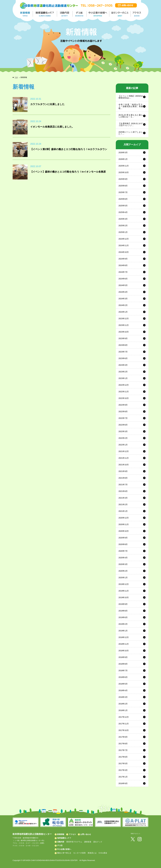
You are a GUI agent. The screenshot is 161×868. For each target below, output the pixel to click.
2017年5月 (123, 763)
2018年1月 (123, 710)
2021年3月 (123, 498)
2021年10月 (124, 465)
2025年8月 (123, 186)
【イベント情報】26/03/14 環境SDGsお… (131, 97)
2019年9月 (123, 604)
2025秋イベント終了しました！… (131, 133)
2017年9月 (123, 737)
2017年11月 (124, 724)
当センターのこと (64, 853)
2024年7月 (123, 272)
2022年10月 (124, 398)
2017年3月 (123, 770)
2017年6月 (123, 757)
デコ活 (80, 14)
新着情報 (61, 834)
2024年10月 (124, 252)
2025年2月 (123, 226)
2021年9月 (123, 471)
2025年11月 (124, 166)
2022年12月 (124, 385)
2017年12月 (124, 717)
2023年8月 (123, 345)
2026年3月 (123, 152)
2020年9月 (123, 538)
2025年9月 (123, 179)
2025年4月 (123, 212)
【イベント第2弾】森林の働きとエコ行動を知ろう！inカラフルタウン (69, 149)
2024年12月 (124, 239)
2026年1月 (123, 159)
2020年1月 (123, 578)
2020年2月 (123, 571)
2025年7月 (123, 192)
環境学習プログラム (74, 842)
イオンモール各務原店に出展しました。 (52, 127)
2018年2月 (123, 704)
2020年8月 (123, 544)
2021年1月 (123, 511)
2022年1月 (123, 445)
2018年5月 (123, 684)
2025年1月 (123, 232)
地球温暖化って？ (64, 838)
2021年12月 (124, 451)
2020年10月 (124, 531)
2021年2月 (123, 504)
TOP (16, 78)
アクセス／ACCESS (137, 14)
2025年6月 (123, 199)
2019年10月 (124, 597)
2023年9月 (123, 338)
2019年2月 (123, 624)
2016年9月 (123, 783)
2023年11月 (124, 325)
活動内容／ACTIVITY (65, 14)
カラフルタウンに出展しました (47, 104)
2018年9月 (123, 657)
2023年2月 (123, 372)
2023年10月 (124, 332)
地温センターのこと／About (120, 14)
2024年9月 (123, 259)
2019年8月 (123, 611)
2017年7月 (123, 750)
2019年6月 (123, 617)
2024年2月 (123, 305)
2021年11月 (124, 458)
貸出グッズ (98, 842)
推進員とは (92, 853)
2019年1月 (123, 631)
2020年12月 (124, 518)
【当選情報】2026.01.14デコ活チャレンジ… (131, 124)
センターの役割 (79, 853)
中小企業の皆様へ (98, 14)
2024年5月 (123, 285)
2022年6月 (123, 425)
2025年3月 (123, 219)
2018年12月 (124, 637)
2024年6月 (123, 279)
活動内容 (61, 842)
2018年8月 (123, 664)
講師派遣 (88, 842)
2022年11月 (124, 392)
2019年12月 (124, 584)
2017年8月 (123, 744)
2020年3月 (123, 564)
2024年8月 (123, 265)
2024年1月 (123, 312)
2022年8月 (123, 412)
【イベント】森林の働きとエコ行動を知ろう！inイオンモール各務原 (68, 172)
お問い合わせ (86, 834)
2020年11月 (124, 524)
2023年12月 (124, 319)
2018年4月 (123, 690)
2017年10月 (124, 730)
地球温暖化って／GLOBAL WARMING (45, 14)
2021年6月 (123, 491)
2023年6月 (123, 358)
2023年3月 (123, 365)
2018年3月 (123, 697)
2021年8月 (123, 478)
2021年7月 (123, 485)
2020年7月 (123, 551)
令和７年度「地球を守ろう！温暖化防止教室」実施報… (131, 106)
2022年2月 (123, 438)
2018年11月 (124, 644)
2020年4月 (123, 558)
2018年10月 (124, 651)
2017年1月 (123, 777)
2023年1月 (123, 378)
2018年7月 (123, 671)
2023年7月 (123, 352)
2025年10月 (124, 172)
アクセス (72, 834)
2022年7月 (123, 418)
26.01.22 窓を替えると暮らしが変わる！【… (131, 116)
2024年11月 (124, 245)
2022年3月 (123, 431)
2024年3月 (123, 299)
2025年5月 (123, 206)
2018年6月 (123, 677)
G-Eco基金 (103, 853)
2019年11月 (124, 591)
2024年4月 (123, 292)
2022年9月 (123, 405)
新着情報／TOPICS (25, 14)
